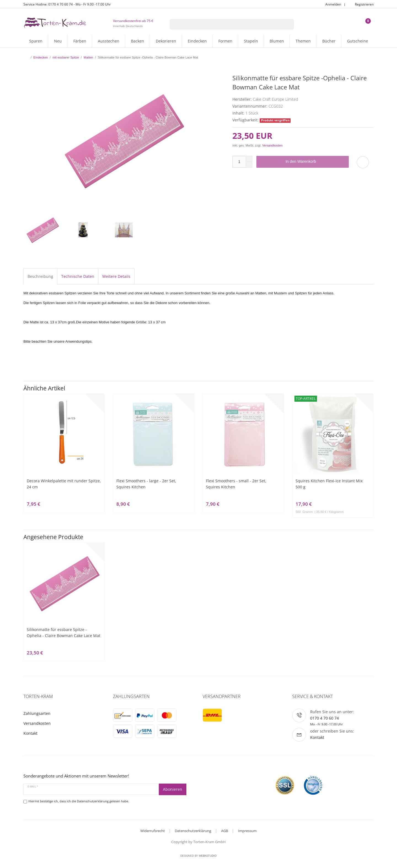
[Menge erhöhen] (249, 159)
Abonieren (173, 789)
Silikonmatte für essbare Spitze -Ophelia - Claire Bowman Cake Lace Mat (64, 633)
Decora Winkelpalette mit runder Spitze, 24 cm (64, 484)
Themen (303, 41)
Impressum (247, 831)
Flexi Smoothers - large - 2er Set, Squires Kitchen (146, 484)
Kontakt (30, 733)
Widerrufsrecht (153, 831)
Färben (80, 41)
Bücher (329, 41)
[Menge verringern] (249, 165)
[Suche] (287, 24)
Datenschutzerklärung (193, 831)
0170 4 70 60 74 (324, 718)
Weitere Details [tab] (116, 276)
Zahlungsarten (37, 713)
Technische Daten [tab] (78, 276)
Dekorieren (166, 41)
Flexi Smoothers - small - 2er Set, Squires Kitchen (236, 484)
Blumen (277, 41)
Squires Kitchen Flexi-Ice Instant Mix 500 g (329, 484)
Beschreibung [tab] (40, 276)
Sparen (36, 41)
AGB (225, 831)
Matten (88, 57)
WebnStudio (208, 856)
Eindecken (197, 41)
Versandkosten (272, 145)
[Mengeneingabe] (239, 162)
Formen (225, 41)
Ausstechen (109, 41)
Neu (58, 41)
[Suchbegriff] (225, 24)
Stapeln (251, 41)
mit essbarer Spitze (66, 57)
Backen (138, 41)
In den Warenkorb (315, 162)
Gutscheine (358, 41)
